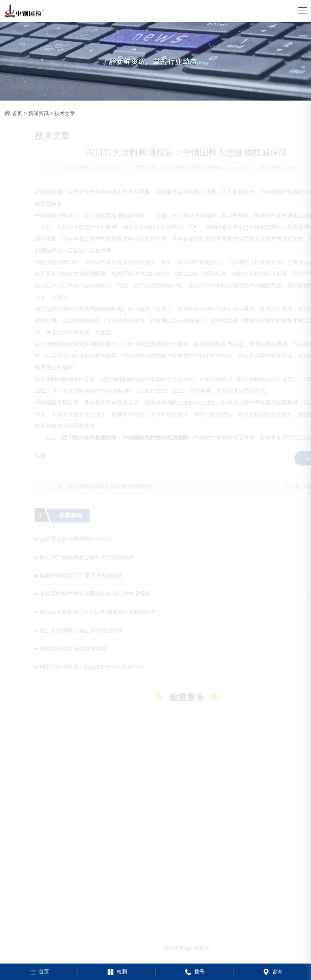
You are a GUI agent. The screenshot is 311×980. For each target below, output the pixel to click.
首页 (17, 113)
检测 (117, 972)
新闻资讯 (38, 113)
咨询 (272, 972)
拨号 (194, 972)
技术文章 (65, 113)
